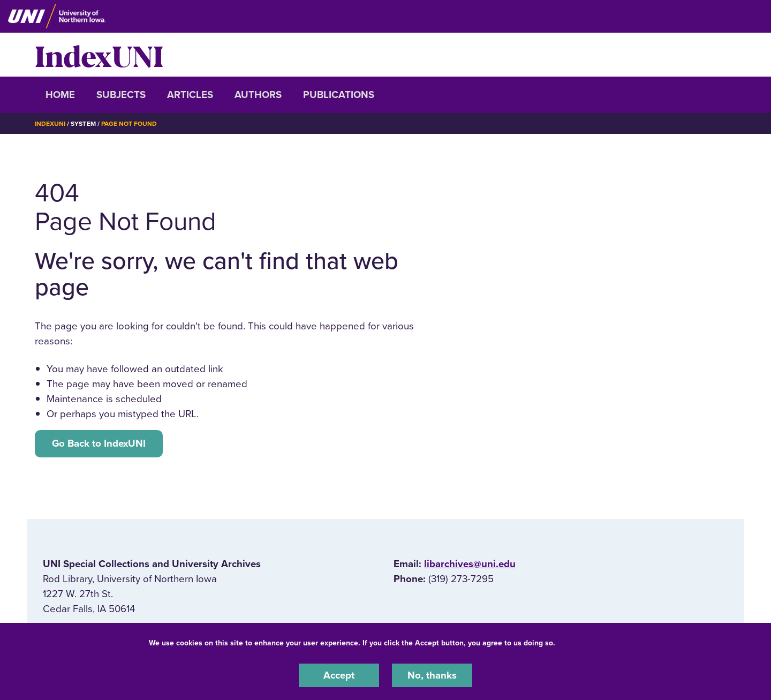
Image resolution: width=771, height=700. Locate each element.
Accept (339, 675)
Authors (258, 95)
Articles (190, 95)
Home (60, 95)
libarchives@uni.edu (470, 564)
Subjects (121, 95)
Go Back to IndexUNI (99, 443)
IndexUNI (99, 55)
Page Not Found (129, 124)
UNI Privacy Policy (591, 643)
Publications (339, 95)
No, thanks (432, 675)
